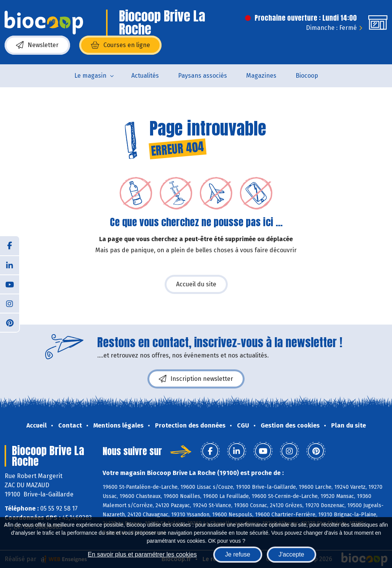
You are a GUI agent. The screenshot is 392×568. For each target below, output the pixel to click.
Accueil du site (196, 284)
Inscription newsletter (196, 379)
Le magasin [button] (90, 76)
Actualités (145, 76)
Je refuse (238, 554)
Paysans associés (203, 76)
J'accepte (292, 554)
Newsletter (37, 45)
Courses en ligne (120, 45)
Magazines (261, 76)
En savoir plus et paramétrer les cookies (142, 554)
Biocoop (307, 76)
